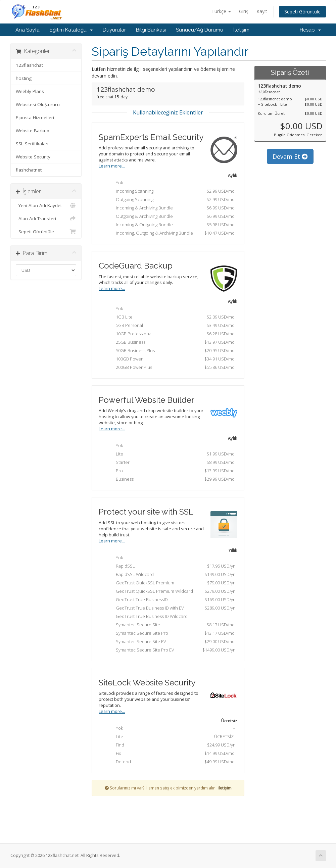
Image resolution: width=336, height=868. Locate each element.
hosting (24, 78)
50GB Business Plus (170, 351)
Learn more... (112, 166)
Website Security (33, 157)
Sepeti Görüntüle (302, 12)
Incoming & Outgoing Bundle (170, 225)
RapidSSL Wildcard (170, 575)
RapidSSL (170, 567)
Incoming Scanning (170, 192)
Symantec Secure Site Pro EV (170, 650)
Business (170, 480)
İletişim (241, 30)
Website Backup (33, 131)
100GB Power (170, 359)
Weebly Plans (30, 91)
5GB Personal (170, 326)
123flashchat (29, 65)
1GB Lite (170, 318)
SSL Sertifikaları (32, 144)
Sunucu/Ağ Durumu (200, 30)
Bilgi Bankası (151, 30)
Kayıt (262, 11)
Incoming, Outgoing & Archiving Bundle (170, 234)
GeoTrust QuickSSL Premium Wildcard (170, 592)
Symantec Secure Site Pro (170, 634)
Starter (170, 463)
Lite (170, 454)
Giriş (244, 11)
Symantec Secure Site (170, 625)
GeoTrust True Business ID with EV (170, 609)
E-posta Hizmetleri (35, 117)
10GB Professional (170, 334)
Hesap (310, 30)
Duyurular (114, 30)
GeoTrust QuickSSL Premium (170, 583)
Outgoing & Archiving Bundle (170, 217)
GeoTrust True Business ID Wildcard (147, 617)
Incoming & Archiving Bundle (170, 208)
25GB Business (170, 343)
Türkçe (221, 11)
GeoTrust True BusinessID (170, 600)
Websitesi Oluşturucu (38, 104)
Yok (170, 183)
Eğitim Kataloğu (71, 30)
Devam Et (290, 156)
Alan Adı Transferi (46, 219)
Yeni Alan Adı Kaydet (46, 205)
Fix (170, 754)
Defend (170, 762)
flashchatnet (29, 170)
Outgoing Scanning (170, 200)
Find (170, 745)
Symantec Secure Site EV (170, 642)
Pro (170, 471)
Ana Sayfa (28, 30)
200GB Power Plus (170, 368)
